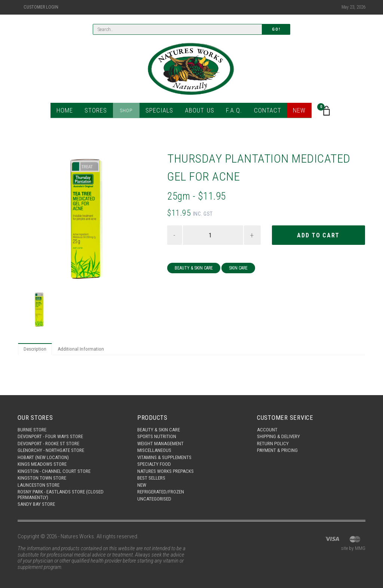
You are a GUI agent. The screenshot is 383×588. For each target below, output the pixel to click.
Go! (276, 30)
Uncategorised (156, 498)
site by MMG (352, 549)
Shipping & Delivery (281, 429)
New (293, 112)
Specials (161, 112)
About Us (198, 112)
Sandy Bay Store (38, 504)
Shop (130, 112)
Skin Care (238, 269)
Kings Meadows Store (45, 459)
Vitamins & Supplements (167, 452)
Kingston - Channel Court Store (58, 467)
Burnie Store (33, 421)
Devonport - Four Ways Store (54, 429)
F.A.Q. (231, 112)
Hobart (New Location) (46, 452)
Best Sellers (153, 475)
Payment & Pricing (279, 444)
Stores (101, 112)
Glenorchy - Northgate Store (55, 444)
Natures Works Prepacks (169, 467)
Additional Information (86, 350)
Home (71, 112)
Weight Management (163, 437)
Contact (263, 112)
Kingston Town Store (44, 475)
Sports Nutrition (158, 429)
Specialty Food (156, 459)
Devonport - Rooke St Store (52, 437)
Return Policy (274, 437)
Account (268, 421)
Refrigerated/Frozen (164, 490)
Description (37, 350)
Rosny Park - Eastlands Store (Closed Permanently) (66, 493)
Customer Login (41, 7)
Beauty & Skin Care (194, 269)
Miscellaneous (156, 444)
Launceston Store (41, 483)
